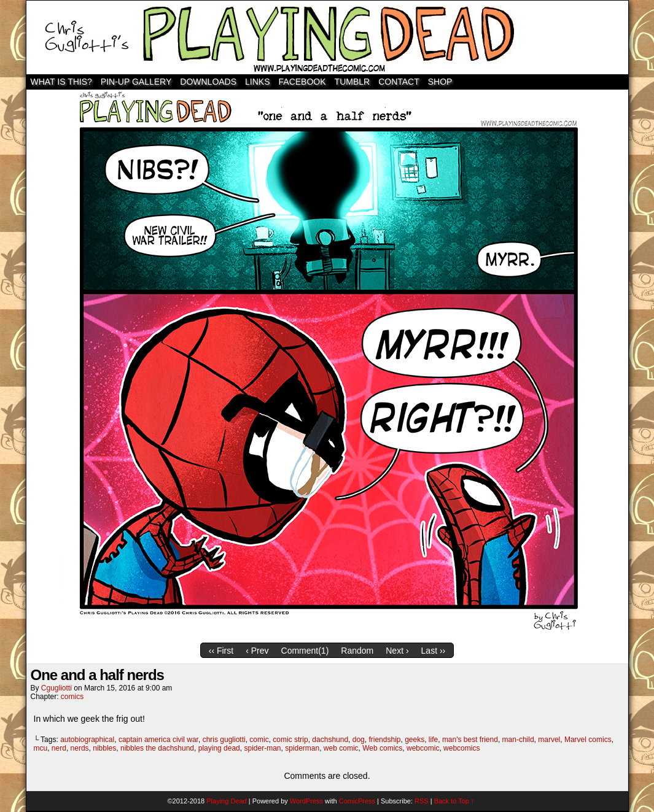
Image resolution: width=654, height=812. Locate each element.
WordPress (306, 801)
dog (359, 740)
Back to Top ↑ (454, 801)
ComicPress (357, 801)
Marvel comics (588, 740)
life (433, 740)
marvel (549, 740)
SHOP (440, 82)
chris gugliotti (224, 740)
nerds (80, 748)
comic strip (290, 740)
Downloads (208, 82)
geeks (415, 740)
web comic (341, 748)
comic (259, 740)
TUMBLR (352, 82)
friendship (384, 740)
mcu (41, 748)
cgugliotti (56, 688)
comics (72, 697)
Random (357, 651)
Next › (397, 651)
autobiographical (87, 740)
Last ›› (434, 651)
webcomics (461, 748)
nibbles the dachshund (157, 748)
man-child (518, 740)
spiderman (302, 748)
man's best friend (470, 740)
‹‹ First (221, 651)
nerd (59, 748)
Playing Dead (327, 37)
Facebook (302, 82)
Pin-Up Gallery (136, 82)
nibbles (104, 748)
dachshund (330, 740)
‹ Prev (257, 651)
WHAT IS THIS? (61, 82)
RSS (422, 801)
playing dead (219, 748)
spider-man (262, 748)
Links (257, 82)
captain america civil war (158, 740)
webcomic (423, 748)
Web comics (382, 748)
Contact (399, 82)
